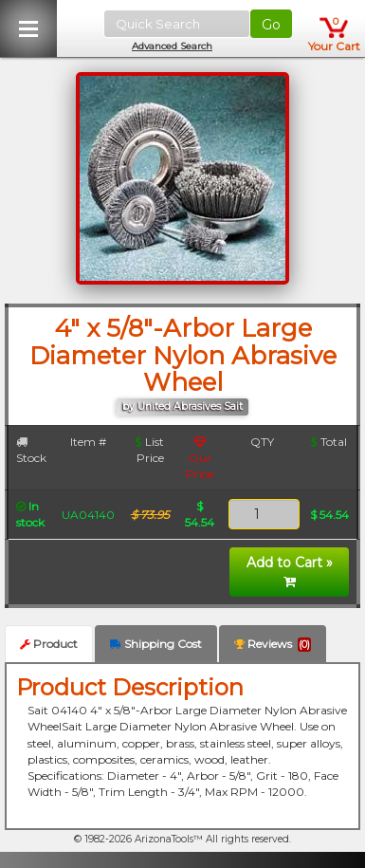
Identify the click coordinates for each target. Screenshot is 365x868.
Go (271, 25)
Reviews (273, 644)
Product (49, 644)
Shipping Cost (156, 644)
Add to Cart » (290, 571)
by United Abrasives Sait (182, 406)
